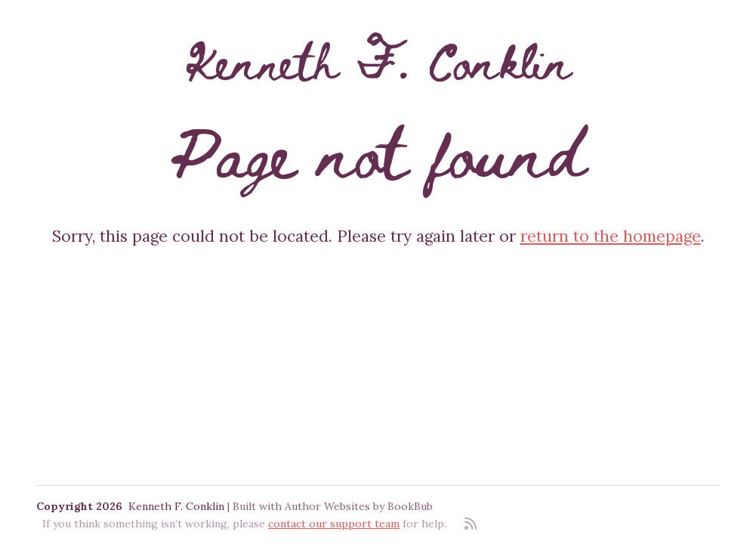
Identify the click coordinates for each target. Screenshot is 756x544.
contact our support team (334, 524)
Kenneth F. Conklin (378, 60)
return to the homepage (611, 236)
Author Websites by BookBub (359, 506)
